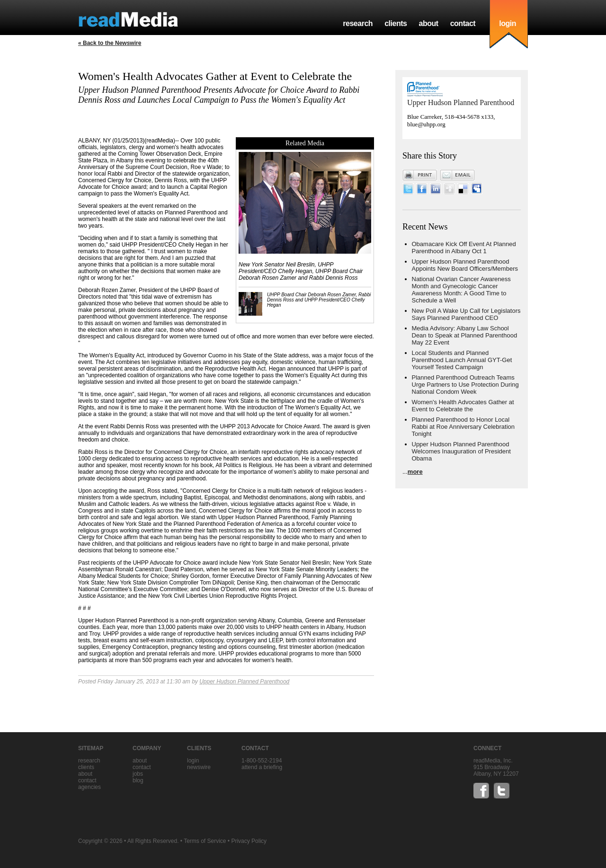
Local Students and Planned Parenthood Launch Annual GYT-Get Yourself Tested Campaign (462, 360)
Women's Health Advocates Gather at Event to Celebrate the (463, 406)
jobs (138, 774)
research (358, 23)
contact (463, 23)
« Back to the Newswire (110, 43)
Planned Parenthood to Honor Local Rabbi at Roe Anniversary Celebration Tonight (463, 427)
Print (420, 175)
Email (457, 175)
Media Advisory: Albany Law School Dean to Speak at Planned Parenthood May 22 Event (465, 335)
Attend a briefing (262, 767)
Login (193, 761)
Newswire (199, 767)
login (508, 23)
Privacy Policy (249, 841)
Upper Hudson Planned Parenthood (244, 682)
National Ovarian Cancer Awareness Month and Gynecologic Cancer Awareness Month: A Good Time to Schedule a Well (461, 290)
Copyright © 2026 (100, 841)
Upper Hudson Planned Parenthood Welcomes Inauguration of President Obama (461, 451)
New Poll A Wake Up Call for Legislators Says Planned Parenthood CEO (466, 314)
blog (138, 780)
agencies (89, 787)
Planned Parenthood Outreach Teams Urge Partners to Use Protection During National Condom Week (465, 385)
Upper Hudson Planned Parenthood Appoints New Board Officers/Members (465, 265)
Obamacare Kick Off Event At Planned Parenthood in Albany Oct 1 (464, 248)
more (415, 472)
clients (396, 23)
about (428, 23)
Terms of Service (205, 841)
